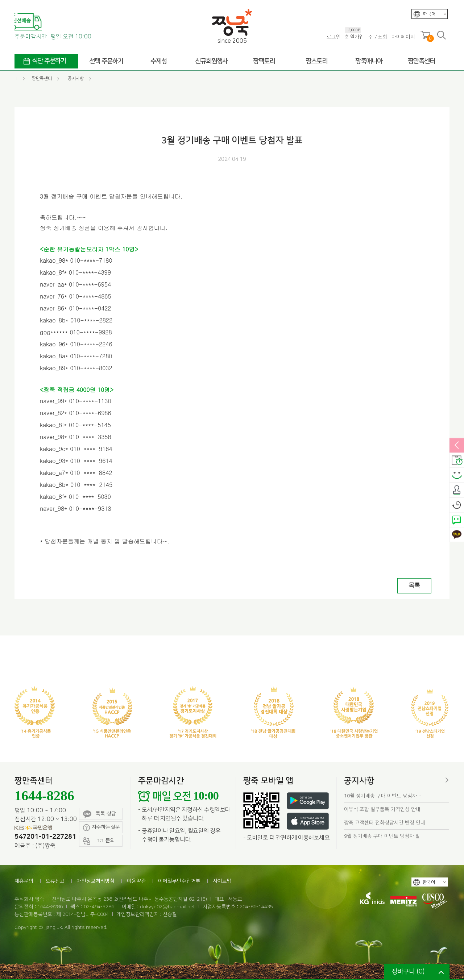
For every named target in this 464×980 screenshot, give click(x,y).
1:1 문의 (99, 841)
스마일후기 (457, 475)
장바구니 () (408, 972)
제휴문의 (24, 881)
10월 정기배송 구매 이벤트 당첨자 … (384, 796)
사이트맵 (222, 881)
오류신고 (55, 881)
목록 (414, 585)
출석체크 (457, 490)
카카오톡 (457, 535)
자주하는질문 (101, 828)
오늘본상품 (457, 505)
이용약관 (136, 881)
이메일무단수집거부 (179, 881)
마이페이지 (403, 37)
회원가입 (354, 37)
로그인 (334, 37)
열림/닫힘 (457, 446)
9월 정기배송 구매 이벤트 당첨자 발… (384, 836)
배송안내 (457, 460)
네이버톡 (457, 520)
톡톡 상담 (100, 814)
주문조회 (378, 37)
